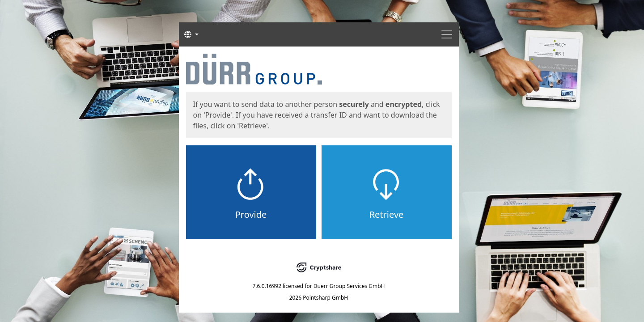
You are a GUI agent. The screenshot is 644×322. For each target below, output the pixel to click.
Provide (251, 214)
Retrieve (387, 214)
